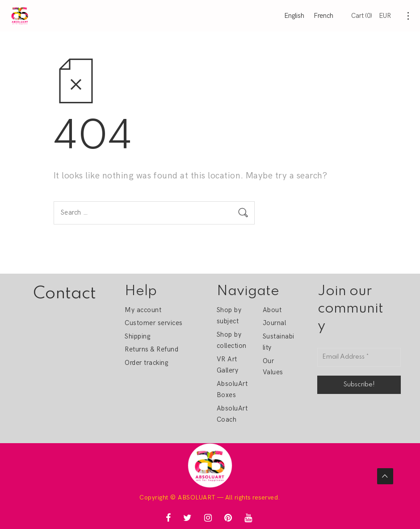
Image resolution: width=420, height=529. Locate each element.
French (323, 16)
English (294, 16)
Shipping (137, 336)
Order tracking (146, 363)
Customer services (153, 323)
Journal (274, 323)
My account (143, 310)
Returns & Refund (151, 349)
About (272, 310)
